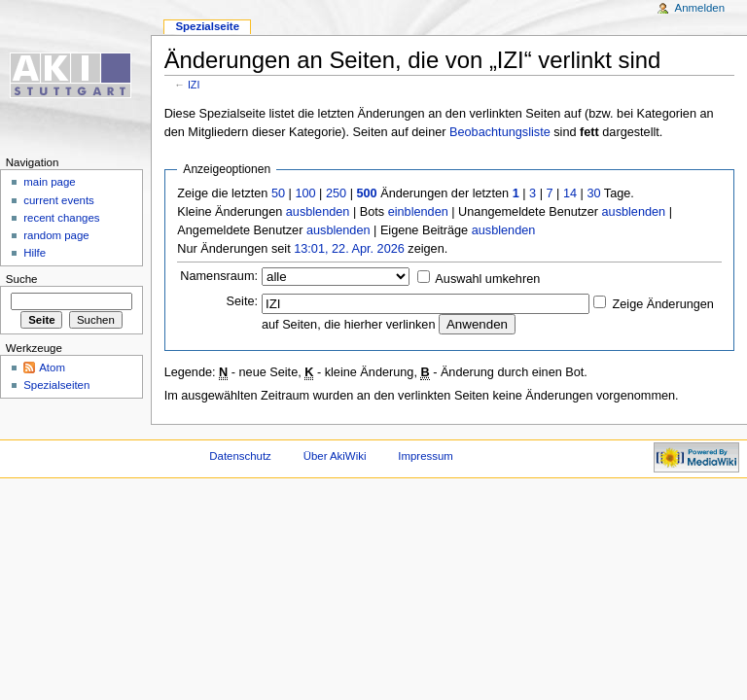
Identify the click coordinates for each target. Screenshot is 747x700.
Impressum (426, 456)
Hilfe (35, 253)
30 (593, 193)
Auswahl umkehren (487, 279)
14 (570, 193)
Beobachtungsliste (500, 132)
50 (278, 193)
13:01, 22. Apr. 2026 (349, 249)
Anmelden (700, 8)
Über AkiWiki (335, 456)
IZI (194, 85)
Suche (22, 279)
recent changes (61, 218)
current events (59, 200)
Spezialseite (207, 26)
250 (336, 193)
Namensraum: (219, 276)
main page (50, 182)
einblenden (418, 212)
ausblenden (318, 212)
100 (305, 193)
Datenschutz (240, 456)
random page (56, 235)
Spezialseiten (56, 385)
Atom (52, 367)
